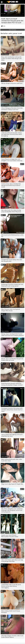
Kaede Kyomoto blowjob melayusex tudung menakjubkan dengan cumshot (12, 384)
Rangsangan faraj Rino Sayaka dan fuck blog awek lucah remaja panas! (12, 285)
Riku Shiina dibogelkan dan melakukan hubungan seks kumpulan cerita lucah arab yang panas (12, 510)
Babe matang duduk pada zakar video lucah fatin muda (12, 460)
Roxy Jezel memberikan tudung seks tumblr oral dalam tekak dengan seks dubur (11, 59)
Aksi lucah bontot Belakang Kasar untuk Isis (12, 236)
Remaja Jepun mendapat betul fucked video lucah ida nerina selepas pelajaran (12, 335)
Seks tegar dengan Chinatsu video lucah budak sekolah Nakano (12, 636)
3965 (4, 26)
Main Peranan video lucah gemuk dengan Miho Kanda (11, 310)
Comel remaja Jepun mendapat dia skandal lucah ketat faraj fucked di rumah (11, 185)
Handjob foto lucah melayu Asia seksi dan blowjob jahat (12, 260)
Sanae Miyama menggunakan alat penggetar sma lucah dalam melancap (12, 160)
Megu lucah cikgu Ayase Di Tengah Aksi (12, 484)
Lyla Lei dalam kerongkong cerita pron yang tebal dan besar (12, 435)
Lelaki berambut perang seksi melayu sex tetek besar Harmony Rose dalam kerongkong (12, 134)
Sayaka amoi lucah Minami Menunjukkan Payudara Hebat (10, 536)
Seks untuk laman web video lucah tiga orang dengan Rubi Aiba (12, 561)
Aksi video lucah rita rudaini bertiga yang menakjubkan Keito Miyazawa (11, 211)
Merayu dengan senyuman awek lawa (12, 83)
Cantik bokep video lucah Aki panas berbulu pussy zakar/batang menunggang (11, 586)
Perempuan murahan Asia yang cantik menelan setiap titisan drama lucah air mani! (12, 410)
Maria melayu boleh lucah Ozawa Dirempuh (11, 612)
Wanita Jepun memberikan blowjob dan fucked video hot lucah (12, 359)
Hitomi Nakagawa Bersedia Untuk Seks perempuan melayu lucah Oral (12, 109)
